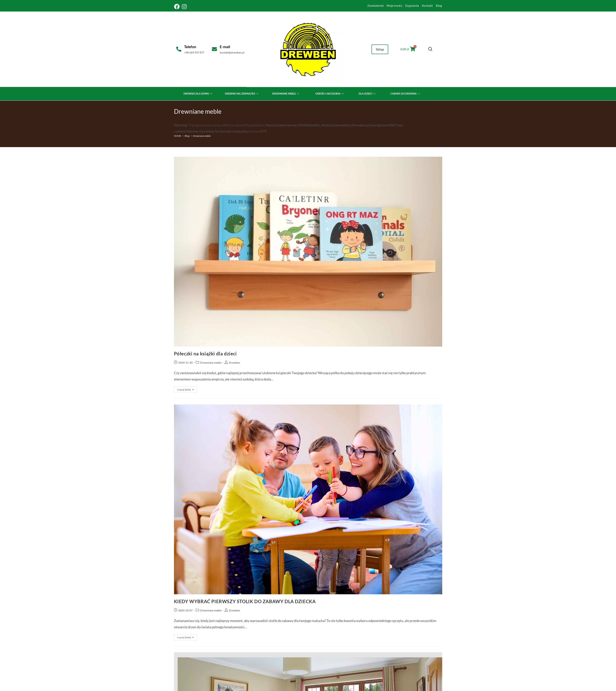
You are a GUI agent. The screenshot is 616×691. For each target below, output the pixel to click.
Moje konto (394, 6)
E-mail (225, 47)
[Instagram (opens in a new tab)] (185, 7)
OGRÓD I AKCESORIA (330, 94)
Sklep (380, 49)
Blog (439, 6)
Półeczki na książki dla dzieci (205, 354)
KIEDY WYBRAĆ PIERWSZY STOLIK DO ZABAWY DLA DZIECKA (245, 601)
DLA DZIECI (368, 94)
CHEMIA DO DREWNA (406, 94)
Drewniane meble (202, 136)
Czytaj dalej (187, 389)
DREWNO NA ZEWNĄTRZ (242, 94)
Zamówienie (376, 6)
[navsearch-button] (429, 49)
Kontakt (427, 6)
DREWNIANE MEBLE (286, 94)
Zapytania (412, 6)
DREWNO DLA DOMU (198, 94)
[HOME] (178, 136)
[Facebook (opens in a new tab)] (177, 7)
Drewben (235, 363)
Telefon (190, 47)
